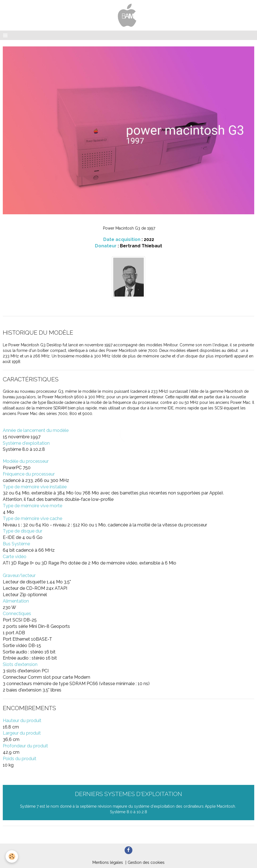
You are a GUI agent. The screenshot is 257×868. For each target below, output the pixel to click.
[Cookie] (12, 856)
